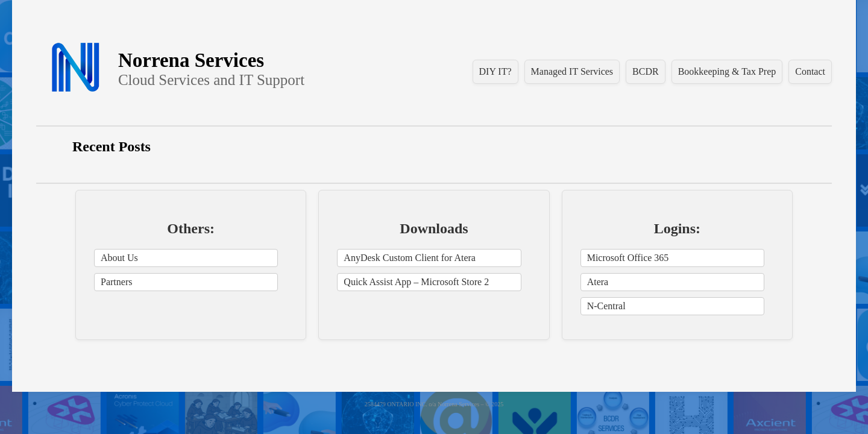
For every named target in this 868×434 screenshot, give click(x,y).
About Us (119, 258)
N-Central (606, 306)
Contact (810, 71)
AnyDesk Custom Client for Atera (410, 258)
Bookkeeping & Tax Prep (727, 71)
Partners (116, 282)
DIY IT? (495, 71)
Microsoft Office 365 (628, 258)
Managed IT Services (572, 71)
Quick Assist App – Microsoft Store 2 (416, 282)
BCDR (646, 71)
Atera (598, 282)
